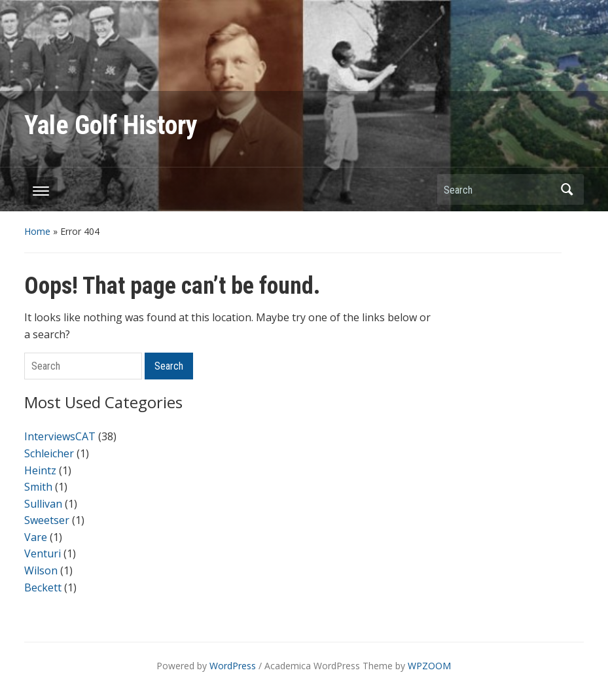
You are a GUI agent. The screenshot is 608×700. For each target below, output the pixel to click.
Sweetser (47, 520)
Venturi (43, 553)
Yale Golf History (111, 125)
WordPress (233, 666)
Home (37, 231)
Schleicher (49, 453)
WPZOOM (429, 666)
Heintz (40, 470)
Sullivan (43, 504)
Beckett (43, 587)
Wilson (41, 570)
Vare (36, 537)
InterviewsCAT (60, 436)
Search (567, 189)
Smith (38, 487)
